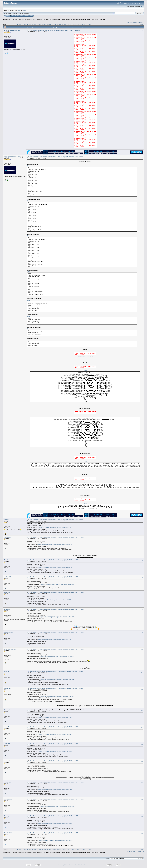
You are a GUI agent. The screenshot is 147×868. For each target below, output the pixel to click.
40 (67, 24)
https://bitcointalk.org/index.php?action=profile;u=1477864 (55, 600)
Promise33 (7, 782)
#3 (142, 520)
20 (34, 24)
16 (27, 24)
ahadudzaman (8, 727)
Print (141, 24)
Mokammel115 (9, 632)
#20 (142, 834)
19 (32, 24)
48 (80, 24)
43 (72, 24)
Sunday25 (7, 710)
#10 (142, 650)
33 (56, 24)
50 (84, 24)
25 (42, 24)
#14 (142, 728)
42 (71, 24)
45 (75, 24)
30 (51, 24)
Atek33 (6, 560)
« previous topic (131, 22)
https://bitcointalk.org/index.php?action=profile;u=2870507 (55, 718)
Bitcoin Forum (7, 19)
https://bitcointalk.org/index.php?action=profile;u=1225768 (55, 824)
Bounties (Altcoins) (49, 19)
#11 (142, 672)
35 (59, 24)
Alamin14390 (8, 833)
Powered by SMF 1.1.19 (64, 865)
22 (37, 24)
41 (69, 24)
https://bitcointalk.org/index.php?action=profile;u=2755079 (55, 527)
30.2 (23, 13)
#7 (142, 593)
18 (31, 24)
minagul (7, 671)
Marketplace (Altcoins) (36, 19)
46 (77, 24)
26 (44, 24)
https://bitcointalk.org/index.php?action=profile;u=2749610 (57, 657)
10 (17, 24)
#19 (142, 817)
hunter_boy (8, 688)
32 (54, 24)
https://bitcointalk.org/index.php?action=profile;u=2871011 (57, 617)
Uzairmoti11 (8, 577)
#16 (142, 762)
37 (62, 24)
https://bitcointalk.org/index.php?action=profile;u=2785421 (55, 734)
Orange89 (7, 609)
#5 (142, 561)
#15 (142, 745)
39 (66, 24)
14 (24, 24)
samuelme (7, 592)
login (19, 10)
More (31, 16)
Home (8, 16)
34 (57, 24)
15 (26, 24)
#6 (142, 578)
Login (21, 16)
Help (12, 16)
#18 (142, 800)
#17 (142, 783)
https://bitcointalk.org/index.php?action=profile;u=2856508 (57, 585)
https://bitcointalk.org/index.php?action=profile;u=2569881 (57, 679)
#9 (142, 633)
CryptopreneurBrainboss (12, 30)
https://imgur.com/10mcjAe (85, 356)
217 (89, 24)
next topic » (140, 22)
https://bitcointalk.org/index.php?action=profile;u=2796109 (55, 568)
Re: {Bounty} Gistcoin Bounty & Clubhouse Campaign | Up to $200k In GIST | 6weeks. (57, 157)
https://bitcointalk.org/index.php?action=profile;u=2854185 (55, 545)
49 (82, 24)
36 (61, 24)
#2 (142, 158)
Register (26, 16)
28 (47, 24)
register (24, 10)
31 (52, 24)
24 (41, 24)
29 (49, 24)
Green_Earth (8, 816)
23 (39, 24)
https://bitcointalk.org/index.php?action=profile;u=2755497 (57, 696)
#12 (142, 689)
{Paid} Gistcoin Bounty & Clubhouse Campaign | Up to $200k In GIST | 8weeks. (81, 19)
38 (64, 24)
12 (21, 24)
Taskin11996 (8, 799)
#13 (142, 711)
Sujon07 (7, 520)
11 (19, 24)
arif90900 (7, 744)
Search (17, 16)
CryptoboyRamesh (10, 649)
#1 (142, 31)
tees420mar (8, 537)
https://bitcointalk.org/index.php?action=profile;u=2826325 (55, 841)
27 (46, 24)
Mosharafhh (8, 761)
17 (29, 24)
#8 (142, 610)
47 (79, 24)
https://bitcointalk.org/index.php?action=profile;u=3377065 (55, 751)
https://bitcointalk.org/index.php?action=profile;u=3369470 (55, 790)
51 (85, 24)
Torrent (27, 13)
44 (74, 24)
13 (22, 24)
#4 (142, 538)
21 (36, 24)
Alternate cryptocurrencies (20, 19)
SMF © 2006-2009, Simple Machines (80, 865)
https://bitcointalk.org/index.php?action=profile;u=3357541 (57, 807)
